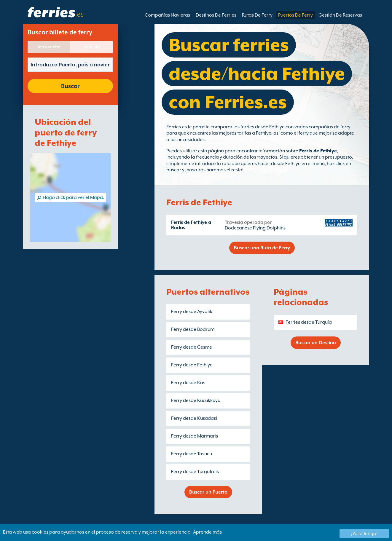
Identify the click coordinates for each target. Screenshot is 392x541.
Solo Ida (92, 47)
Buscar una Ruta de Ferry (262, 248)
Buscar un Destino (316, 343)
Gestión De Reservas (340, 15)
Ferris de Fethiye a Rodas (191, 225)
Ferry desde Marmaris (195, 436)
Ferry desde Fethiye (192, 365)
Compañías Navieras (167, 15)
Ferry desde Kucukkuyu (196, 400)
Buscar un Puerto (208, 492)
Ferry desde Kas (188, 383)
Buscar (70, 86)
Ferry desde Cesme (192, 347)
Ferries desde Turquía (309, 322)
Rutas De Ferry (257, 15)
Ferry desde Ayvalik (192, 312)
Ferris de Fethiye (318, 151)
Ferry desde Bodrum (193, 329)
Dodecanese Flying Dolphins (255, 228)
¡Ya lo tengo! (364, 534)
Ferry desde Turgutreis (195, 472)
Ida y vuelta (49, 47)
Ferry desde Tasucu (192, 454)
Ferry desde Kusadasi (194, 418)
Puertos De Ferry (295, 15)
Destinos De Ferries (216, 15)
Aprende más (207, 532)
